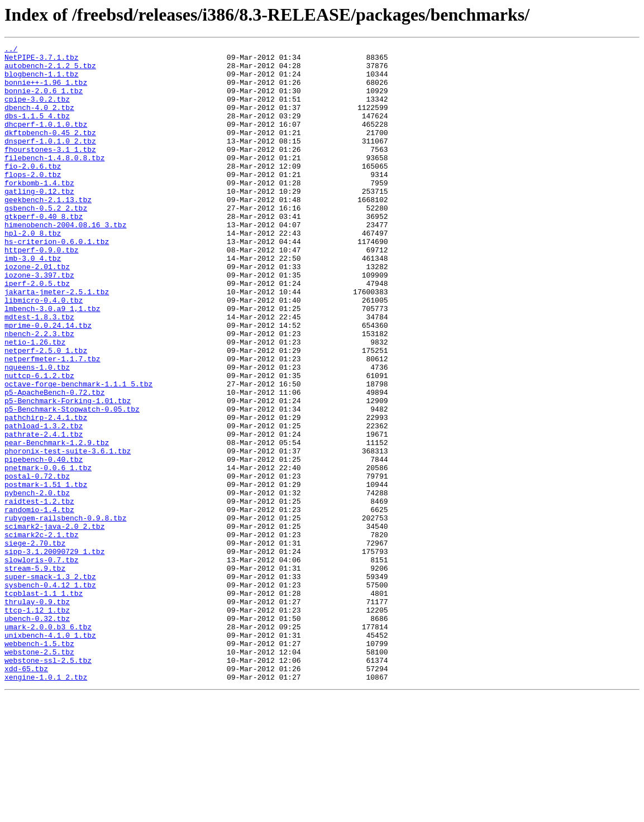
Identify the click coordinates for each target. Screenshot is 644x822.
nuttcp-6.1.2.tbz (39, 442)
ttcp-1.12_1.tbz (37, 724)
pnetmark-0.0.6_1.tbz (48, 553)
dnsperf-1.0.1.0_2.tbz (50, 161)
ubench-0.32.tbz (37, 734)
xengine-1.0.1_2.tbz (46, 804)
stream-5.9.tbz (35, 673)
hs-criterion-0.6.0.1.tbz (57, 281)
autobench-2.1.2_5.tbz (50, 70)
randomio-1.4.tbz (39, 603)
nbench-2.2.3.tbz (39, 392)
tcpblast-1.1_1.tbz (44, 704)
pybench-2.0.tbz (37, 583)
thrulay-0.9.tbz (37, 714)
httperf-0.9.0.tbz (42, 291)
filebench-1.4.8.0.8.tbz (54, 181)
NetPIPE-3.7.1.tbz (42, 60)
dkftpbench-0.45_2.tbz (50, 151)
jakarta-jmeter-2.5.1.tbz (57, 342)
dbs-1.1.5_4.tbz (37, 131)
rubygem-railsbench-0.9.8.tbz (65, 613)
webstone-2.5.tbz (39, 774)
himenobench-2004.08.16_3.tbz (65, 261)
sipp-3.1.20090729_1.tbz (54, 653)
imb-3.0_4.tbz (33, 302)
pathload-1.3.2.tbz (44, 503)
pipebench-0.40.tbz (44, 543)
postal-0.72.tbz (37, 563)
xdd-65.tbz (26, 794)
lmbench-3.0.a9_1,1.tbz (53, 362)
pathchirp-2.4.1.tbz (46, 493)
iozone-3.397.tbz (39, 322)
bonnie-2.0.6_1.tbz (44, 101)
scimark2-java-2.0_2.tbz (54, 623)
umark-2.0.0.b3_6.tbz (48, 744)
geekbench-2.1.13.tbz (48, 231)
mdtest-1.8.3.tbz (39, 372)
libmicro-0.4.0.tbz (44, 352)
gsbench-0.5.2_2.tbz (46, 241)
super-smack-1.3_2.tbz (50, 684)
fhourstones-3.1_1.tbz (50, 171)
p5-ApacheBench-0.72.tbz (54, 462)
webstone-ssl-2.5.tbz (48, 784)
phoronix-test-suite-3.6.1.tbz (68, 533)
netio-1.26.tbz (35, 402)
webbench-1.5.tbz (39, 764)
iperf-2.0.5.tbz (37, 332)
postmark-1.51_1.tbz (46, 573)
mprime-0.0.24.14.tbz (48, 382)
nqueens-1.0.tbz (37, 432)
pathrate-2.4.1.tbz (44, 513)
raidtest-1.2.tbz (39, 593)
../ (11, 50)
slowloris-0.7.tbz (42, 663)
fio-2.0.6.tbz (33, 191)
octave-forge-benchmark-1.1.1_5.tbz (78, 452)
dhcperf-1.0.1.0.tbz (46, 141)
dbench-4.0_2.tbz (39, 121)
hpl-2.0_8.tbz (33, 271)
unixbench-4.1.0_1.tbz (50, 754)
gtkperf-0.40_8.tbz (44, 251)
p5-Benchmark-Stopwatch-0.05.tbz (72, 482)
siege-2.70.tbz (35, 643)
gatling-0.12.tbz (39, 221)
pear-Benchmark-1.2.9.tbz (57, 523)
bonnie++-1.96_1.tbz (46, 90)
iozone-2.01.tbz (37, 312)
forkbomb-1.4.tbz (39, 211)
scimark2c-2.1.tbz (42, 633)
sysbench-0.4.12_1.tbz (50, 694)
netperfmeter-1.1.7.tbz (53, 422)
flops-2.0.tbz (33, 201)
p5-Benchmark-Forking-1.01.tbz (68, 472)
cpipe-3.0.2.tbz (37, 111)
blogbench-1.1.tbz (42, 80)
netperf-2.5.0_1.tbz (46, 412)
